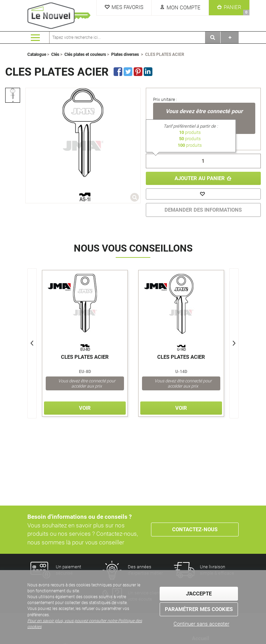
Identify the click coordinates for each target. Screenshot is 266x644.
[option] (13, 95)
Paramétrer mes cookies (199, 609)
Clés (55, 54)
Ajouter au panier (200, 178)
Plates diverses (125, 54)
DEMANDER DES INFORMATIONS (203, 210)
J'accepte (199, 594)
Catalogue (37, 54)
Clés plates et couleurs (85, 54)
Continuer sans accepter (201, 624)
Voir (85, 408)
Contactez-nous (195, 529)
